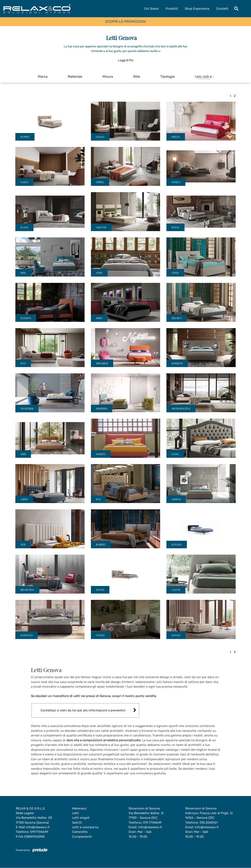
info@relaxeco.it (38, 827)
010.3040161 (209, 823)
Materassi (79, 808)
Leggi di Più (126, 60)
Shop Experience (197, 9)
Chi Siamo (151, 9)
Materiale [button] (75, 77)
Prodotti (172, 9)
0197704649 (39, 832)
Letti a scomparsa (85, 827)
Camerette (80, 832)
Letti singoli (81, 818)
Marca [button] (43, 77)
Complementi (82, 837)
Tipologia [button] (167, 77)
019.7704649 (153, 823)
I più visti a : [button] (204, 77)
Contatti (222, 9)
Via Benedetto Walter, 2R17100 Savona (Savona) (34, 820)
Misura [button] (108, 77)
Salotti (77, 823)
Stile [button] (137, 77)
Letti (76, 813)
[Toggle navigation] (236, 9)
